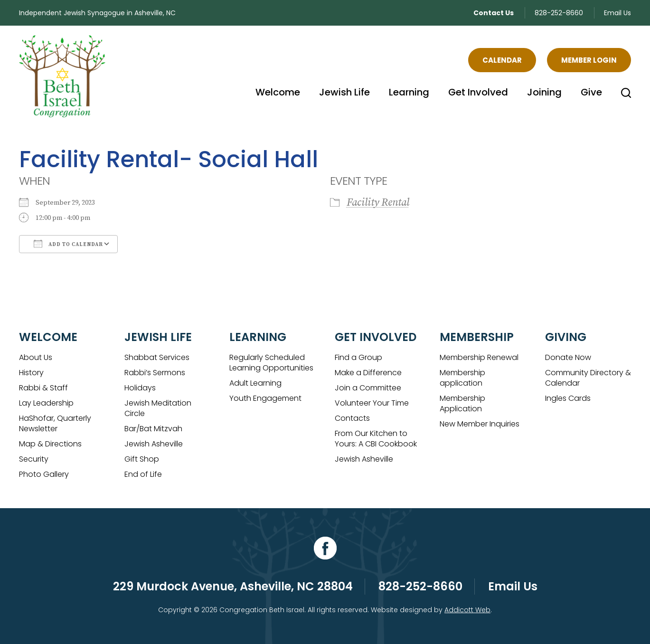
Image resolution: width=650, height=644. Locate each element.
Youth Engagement (265, 398)
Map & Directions (50, 444)
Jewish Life (344, 92)
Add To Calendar (68, 244)
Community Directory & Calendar (588, 378)
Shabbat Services (157, 357)
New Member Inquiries (480, 424)
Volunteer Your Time (372, 403)
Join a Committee (368, 388)
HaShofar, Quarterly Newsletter (55, 423)
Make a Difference (368, 373)
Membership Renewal (479, 357)
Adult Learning (255, 383)
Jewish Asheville (154, 444)
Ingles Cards (568, 398)
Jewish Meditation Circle (158, 408)
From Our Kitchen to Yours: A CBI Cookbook (376, 439)
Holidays (140, 388)
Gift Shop (142, 459)
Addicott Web (467, 610)
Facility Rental (378, 203)
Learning (409, 92)
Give (591, 92)
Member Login (589, 60)
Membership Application (462, 403)
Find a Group (358, 357)
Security (34, 459)
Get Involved (478, 92)
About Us (36, 357)
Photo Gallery (44, 474)
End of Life (143, 474)
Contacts (352, 418)
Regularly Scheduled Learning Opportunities (271, 363)
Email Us (617, 13)
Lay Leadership (46, 403)
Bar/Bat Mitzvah (153, 429)
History (31, 373)
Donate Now (568, 357)
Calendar (502, 60)
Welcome (278, 92)
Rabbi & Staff (43, 388)
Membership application (462, 378)
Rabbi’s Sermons (155, 373)
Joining (544, 92)
